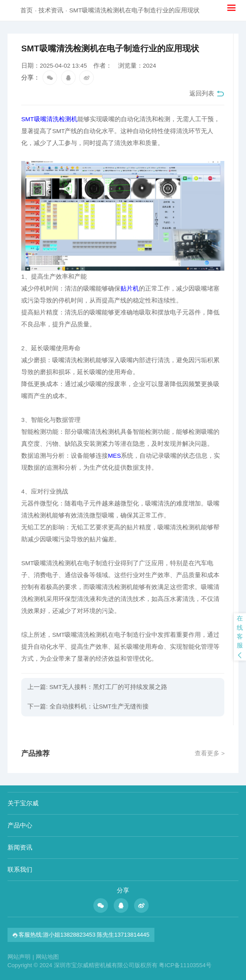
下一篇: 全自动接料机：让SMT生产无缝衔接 (88, 706)
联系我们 (20, 869)
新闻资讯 (20, 847)
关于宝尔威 (23, 803)
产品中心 (20, 825)
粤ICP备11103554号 (185, 965)
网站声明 (21, 957)
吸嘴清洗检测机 (56, 119)
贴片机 (130, 289)
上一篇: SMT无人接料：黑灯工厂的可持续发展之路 (97, 687)
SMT (28, 119)
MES (114, 456)
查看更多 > (210, 753)
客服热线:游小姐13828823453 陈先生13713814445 (81, 935)
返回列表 (207, 94)
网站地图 (47, 957)
